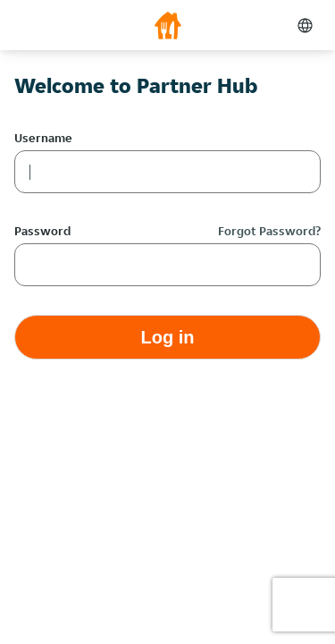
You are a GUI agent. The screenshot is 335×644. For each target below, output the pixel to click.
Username (43, 138)
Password (42, 231)
